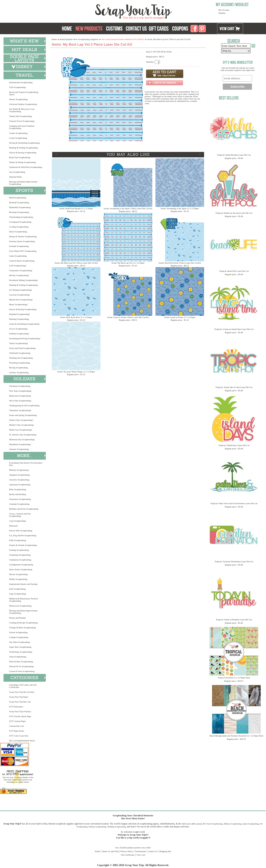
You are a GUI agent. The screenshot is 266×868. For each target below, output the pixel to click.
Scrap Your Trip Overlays (20, 711)
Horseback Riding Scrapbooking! (23, 280)
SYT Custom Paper (17, 721)
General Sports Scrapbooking (22, 261)
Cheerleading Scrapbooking (21, 217)
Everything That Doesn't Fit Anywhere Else (26, 464)
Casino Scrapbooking (18, 133)
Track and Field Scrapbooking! (22, 348)
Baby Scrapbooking (18, 489)
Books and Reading (18, 494)
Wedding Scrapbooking (116, 827)
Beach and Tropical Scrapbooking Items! (24, 93)
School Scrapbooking (18, 632)
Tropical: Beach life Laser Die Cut (234, 271)
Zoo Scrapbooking (17, 172)
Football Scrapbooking (19, 246)
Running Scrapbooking (19, 319)
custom (198, 824)
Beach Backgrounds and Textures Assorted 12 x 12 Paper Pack (236, 736)
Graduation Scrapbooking (20, 560)
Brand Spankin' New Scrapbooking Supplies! (79, 39)
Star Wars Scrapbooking (19, 642)
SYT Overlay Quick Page (20, 716)
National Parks (15, 177)
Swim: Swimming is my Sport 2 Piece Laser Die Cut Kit (128, 208)
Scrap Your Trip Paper (19, 697)
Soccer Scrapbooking (18, 329)
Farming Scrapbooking (19, 550)
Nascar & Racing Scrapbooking (23, 153)
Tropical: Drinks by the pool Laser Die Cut (234, 213)
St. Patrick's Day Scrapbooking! (23, 435)
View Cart (141, 855)
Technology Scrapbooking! (21, 652)
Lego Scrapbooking (18, 594)
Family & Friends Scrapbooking (23, 545)
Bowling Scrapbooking (19, 212)
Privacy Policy (127, 851)
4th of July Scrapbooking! (20, 401)
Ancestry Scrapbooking (19, 480)
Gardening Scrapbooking (20, 555)
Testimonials (140, 851)
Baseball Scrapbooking (19, 202)
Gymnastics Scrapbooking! (21, 270)
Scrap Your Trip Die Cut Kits (22, 692)
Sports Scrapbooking (251, 824)
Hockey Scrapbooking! (19, 275)
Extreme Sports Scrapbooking (22, 241)
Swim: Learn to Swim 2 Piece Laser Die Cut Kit (128, 317)
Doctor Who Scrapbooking (21, 531)
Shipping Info (165, 851)
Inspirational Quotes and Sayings (23, 584)
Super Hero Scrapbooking (20, 647)
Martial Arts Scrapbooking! (21, 300)
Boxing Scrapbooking (18, 368)
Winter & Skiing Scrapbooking (22, 162)
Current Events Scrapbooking (22, 671)
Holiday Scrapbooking (97, 827)
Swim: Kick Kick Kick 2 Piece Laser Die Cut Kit (180, 263)
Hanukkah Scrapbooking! (20, 444)
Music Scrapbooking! (18, 304)
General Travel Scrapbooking (22, 121)
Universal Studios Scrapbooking (23, 104)
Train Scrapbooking (18, 657)
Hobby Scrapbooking (18, 579)
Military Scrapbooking (19, 470)
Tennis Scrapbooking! (19, 343)
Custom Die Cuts (17, 726)
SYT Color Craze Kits (19, 736)
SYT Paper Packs (17, 731)
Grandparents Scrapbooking (21, 565)
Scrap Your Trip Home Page (107, 11)
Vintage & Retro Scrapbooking (22, 627)
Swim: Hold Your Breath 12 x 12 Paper (76, 208)
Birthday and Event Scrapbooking (24, 509)
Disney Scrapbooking (18, 99)
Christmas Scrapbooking (20, 386)
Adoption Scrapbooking (19, 475)
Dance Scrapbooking (18, 232)
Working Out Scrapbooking (21, 358)
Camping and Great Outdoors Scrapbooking (22, 127)
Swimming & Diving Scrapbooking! (25, 338)
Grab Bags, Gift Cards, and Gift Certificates (23, 686)
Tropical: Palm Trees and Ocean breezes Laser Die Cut (234, 503)
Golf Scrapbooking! (18, 266)
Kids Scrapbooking (17, 589)
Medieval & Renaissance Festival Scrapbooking (24, 600)
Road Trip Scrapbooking (20, 157)
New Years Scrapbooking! (20, 391)
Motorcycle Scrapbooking (20, 606)
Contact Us (153, 851)
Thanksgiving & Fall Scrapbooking (24, 405)
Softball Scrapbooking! (19, 334)
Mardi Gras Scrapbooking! (21, 430)
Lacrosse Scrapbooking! (20, 295)
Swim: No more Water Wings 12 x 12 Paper (76, 372)
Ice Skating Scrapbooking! (21, 290)
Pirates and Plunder (18, 618)
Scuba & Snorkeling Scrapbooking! (24, 324)
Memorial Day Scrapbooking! (22, 439)
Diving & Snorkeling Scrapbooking (24, 143)
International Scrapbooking (21, 82)
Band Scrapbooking (18, 198)
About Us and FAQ (110, 851)
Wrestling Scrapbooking (20, 363)
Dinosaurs (14, 526)
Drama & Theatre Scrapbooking (23, 236)
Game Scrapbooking (18, 256)
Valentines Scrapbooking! (20, 410)
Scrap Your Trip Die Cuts (20, 702)
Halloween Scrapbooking (20, 396)
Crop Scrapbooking (18, 521)
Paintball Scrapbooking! (20, 314)
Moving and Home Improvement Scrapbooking (23, 183)
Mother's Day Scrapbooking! (22, 425)
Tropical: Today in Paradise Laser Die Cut (234, 620)
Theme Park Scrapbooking (21, 116)
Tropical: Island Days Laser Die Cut (234, 445)
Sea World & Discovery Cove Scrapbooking (22, 110)
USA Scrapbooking (17, 87)
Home (54, 39)
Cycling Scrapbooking (19, 227)
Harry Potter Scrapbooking (21, 569)
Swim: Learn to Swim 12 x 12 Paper (180, 317)
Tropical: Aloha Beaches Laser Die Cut (234, 155)
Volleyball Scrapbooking (20, 353)
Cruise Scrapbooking (18, 138)
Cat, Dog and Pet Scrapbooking (23, 535)
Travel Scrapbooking (214, 824)
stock (189, 824)
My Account (224, 10)
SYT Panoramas (16, 707)
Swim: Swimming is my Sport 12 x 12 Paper (180, 208)
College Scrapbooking (19, 637)
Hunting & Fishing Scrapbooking (23, 148)
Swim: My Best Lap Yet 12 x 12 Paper (128, 263)
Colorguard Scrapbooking (20, 222)
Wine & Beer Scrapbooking (21, 661)
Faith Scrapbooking (18, 540)
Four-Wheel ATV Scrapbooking (23, 251)
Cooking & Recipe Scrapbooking (23, 623)
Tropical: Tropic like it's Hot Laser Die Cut (234, 387)
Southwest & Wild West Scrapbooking (26, 167)
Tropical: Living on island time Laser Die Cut (234, 329)
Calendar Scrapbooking (19, 504)
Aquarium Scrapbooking (20, 485)
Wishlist (222, 13)
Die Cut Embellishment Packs (22, 741)
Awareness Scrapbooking (20, 499)
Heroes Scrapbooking (18, 574)
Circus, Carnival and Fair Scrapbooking (20, 515)
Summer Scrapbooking (19, 449)
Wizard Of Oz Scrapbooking (21, 666)
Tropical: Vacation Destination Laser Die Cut (234, 561)
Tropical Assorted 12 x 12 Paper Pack (234, 678)
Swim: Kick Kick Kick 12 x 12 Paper (76, 317)
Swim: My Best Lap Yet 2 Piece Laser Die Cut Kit (76, 263)
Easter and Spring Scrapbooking (23, 415)
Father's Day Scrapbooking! (21, 420)
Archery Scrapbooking (19, 372)
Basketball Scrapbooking (20, 207)
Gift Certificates (128, 855)
